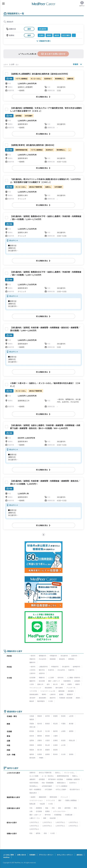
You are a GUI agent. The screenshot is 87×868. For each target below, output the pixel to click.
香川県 (40, 750)
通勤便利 (32, 779)
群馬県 (47, 724)
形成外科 (51, 670)
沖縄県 (41, 758)
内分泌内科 (43, 659)
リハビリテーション (36, 800)
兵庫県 (55, 740)
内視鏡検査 (58, 815)
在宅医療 (32, 678)
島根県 (40, 745)
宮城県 (55, 716)
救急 (75, 808)
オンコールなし (69, 773)
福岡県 (32, 754)
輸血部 (32, 701)
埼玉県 (55, 724)
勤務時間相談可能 (63, 776)
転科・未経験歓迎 (35, 789)
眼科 (62, 684)
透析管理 (67, 808)
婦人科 (55, 684)
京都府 (40, 740)
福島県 (32, 719)
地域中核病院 (34, 783)
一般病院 (32, 797)
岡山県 (47, 745)
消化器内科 (64, 656)
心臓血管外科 (43, 667)
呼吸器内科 (53, 656)
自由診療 (53, 818)
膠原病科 (71, 659)
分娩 (31, 811)
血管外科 (42, 673)
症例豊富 (42, 779)
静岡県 (40, 736)
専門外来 (48, 815)
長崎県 (47, 754)
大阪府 (47, 740)
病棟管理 (39, 808)
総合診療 (42, 681)
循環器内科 (43, 656)
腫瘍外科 (32, 681)
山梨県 (63, 731)
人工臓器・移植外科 (74, 678)
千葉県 (63, 724)
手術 (53, 808)
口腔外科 (32, 673)
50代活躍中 (48, 789)
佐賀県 (40, 754)
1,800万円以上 (34, 826)
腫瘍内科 (32, 662)
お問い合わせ (22, 855)
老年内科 (60, 678)
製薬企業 (32, 804)
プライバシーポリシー (46, 855)
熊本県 (55, 754)
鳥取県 (32, 745)
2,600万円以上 (34, 829)
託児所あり (73, 783)
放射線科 (71, 691)
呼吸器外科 (55, 667)
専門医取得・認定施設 (56, 779)
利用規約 (32, 855)
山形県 (71, 716)
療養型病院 (43, 797)
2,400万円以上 (73, 826)
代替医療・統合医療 (66, 698)
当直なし (58, 773)
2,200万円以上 (60, 826)
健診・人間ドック (54, 681)
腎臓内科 (42, 678)
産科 (48, 684)
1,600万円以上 (73, 822)
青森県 (40, 716)
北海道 (32, 716)
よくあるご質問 (9, 855)
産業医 (61, 694)
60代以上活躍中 (61, 789)
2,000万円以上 (47, 826)
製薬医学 (70, 694)
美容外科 (53, 698)
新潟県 (32, 731)
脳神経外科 (76, 667)
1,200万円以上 (47, 822)
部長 (45, 833)
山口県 (63, 745)
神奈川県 (32, 727)
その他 (50, 701)
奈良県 (63, 740)
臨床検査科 (41, 701)
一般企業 (42, 804)
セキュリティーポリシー (65, 855)
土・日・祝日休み (48, 776)
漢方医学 (32, 698)
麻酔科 (78, 684)
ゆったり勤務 (34, 776)
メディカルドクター (60, 811)
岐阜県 (32, 736)
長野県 (71, 731)
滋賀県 (32, 740)
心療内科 (53, 694)
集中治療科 (59, 688)
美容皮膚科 (43, 698)
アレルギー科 (71, 688)
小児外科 (32, 670)
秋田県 (63, 716)
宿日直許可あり (75, 789)
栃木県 (40, 724)
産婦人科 (40, 684)
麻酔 (45, 818)
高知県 (55, 750)
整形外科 (42, 670)
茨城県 (32, 724)
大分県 (63, 754)
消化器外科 (66, 667)
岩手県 (47, 716)
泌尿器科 (77, 681)
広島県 (55, 745)
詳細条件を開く (43, 41)
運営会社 (80, 855)
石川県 (47, 731)
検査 (47, 808)
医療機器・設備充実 (73, 779)
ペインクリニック (35, 688)
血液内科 (74, 656)
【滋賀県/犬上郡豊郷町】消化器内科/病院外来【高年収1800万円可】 (40, 74)
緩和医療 (61, 691)
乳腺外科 (71, 670)
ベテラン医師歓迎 (61, 786)
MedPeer (6, 857)
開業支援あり (61, 783)
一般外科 (32, 667)
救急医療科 (48, 688)
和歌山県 (72, 740)
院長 (31, 833)
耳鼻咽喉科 (67, 681)
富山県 (40, 731)
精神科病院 (53, 797)
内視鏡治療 (69, 815)
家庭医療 (53, 659)
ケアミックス (51, 800)
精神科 (44, 694)
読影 (60, 808)
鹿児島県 (32, 758)
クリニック (64, 797)
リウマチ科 (33, 691)
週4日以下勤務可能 (45, 773)
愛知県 (47, 736)
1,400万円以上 (60, 822)
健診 (60, 800)
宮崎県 (71, 754)
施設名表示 (33, 793)
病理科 (78, 698)
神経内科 (32, 659)
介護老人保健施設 (71, 800)
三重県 (55, 736)
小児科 (32, 684)
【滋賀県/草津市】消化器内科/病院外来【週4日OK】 (33, 145)
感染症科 (62, 659)
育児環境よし (34, 786)
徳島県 (32, 750)
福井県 (55, 731)
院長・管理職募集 (48, 783)
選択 (29, 29)
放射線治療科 (34, 694)
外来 (31, 808)
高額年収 (32, 773)
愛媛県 (47, 750)
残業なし (75, 776)
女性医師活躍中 (47, 786)
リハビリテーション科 (48, 691)
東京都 (71, 724)
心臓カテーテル (35, 818)
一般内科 (32, 656)
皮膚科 (70, 684)
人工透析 (51, 678)
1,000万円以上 (34, 822)
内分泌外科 (61, 670)
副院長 (38, 833)
